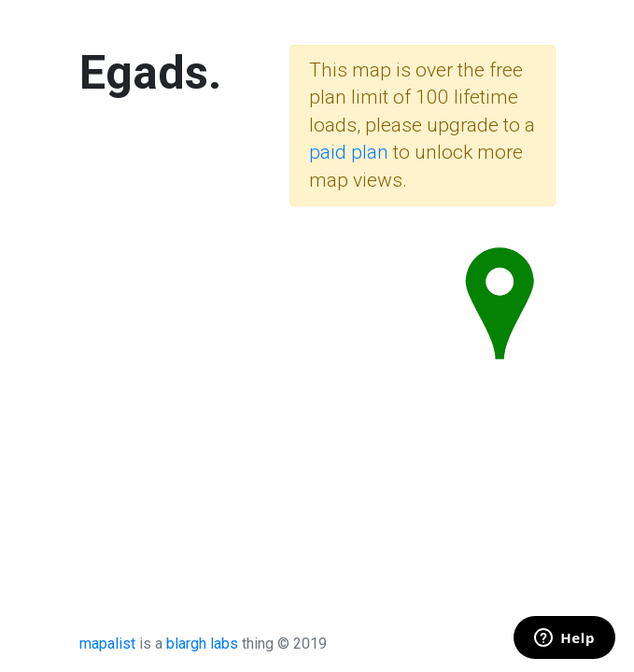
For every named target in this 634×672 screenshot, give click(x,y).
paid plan (349, 152)
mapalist (107, 644)
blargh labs (202, 644)
